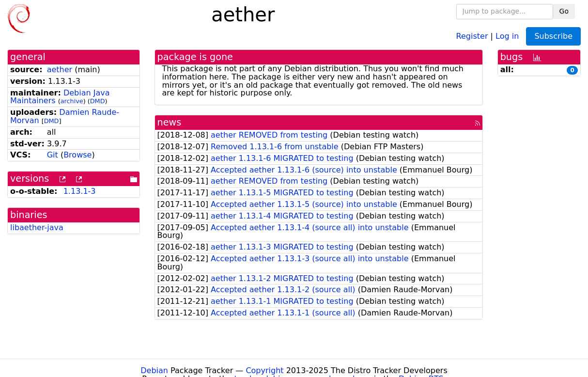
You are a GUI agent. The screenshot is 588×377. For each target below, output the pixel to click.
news (170, 122)
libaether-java (37, 228)
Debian (154, 370)
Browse (77, 155)
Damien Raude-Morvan (65, 116)
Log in (507, 36)
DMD (98, 101)
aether (60, 70)
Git (53, 155)
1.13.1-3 (80, 191)
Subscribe (553, 36)
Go (564, 11)
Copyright (264, 370)
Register (472, 36)
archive (72, 101)
